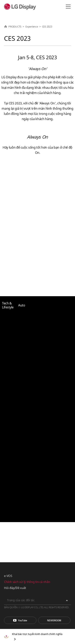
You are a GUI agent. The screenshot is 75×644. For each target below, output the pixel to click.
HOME (6, 27)
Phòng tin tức (54, 620)
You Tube (20, 620)
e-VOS (8, 576)
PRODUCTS (15, 27)
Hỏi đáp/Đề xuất (15, 588)
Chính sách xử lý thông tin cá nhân (27, 582)
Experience (32, 27)
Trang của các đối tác (21, 600)
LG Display (21, 7)
